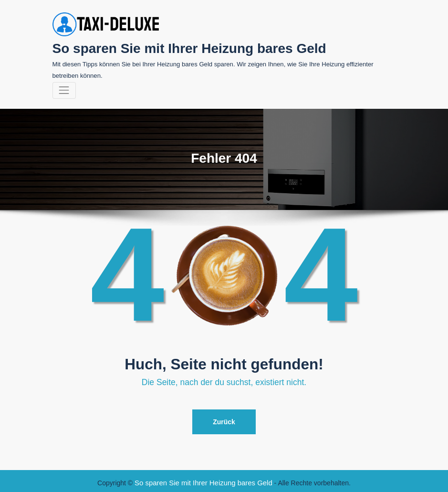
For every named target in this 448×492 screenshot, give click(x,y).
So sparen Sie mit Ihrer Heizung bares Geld (181, 47)
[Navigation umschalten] (64, 89)
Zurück (224, 420)
